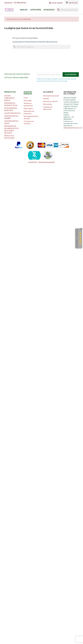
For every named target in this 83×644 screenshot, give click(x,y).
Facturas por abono (50, 101)
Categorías (36, 10)
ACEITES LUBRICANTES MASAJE (9, 98)
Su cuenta (48, 92)
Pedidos (46, 99)
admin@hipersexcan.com (73, 128)
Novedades (49, 10)
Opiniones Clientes (77, 238)
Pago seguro (28, 108)
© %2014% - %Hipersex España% (42, 162)
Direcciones (48, 104)
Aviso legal (28, 101)
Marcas (24, 10)
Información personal (51, 96)
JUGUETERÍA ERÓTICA (12, 113)
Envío (26, 98)
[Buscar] (68, 10)
